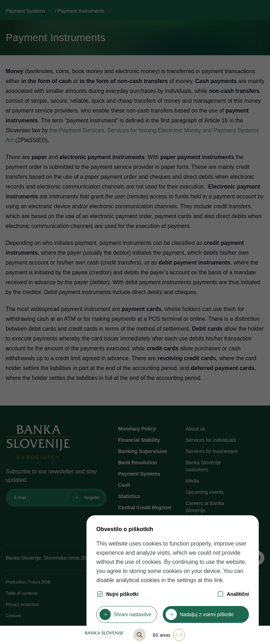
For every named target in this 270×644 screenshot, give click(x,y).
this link (213, 580)
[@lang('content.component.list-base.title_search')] (140, 635)
